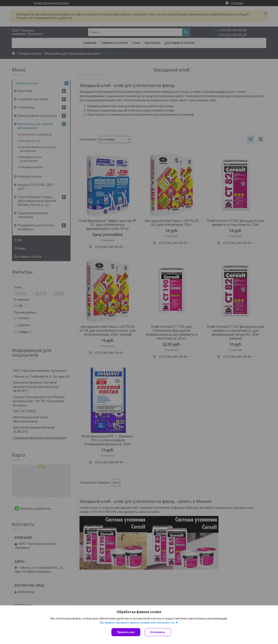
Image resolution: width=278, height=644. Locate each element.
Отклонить (158, 632)
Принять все (126, 632)
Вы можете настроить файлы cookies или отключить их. (137, 623)
